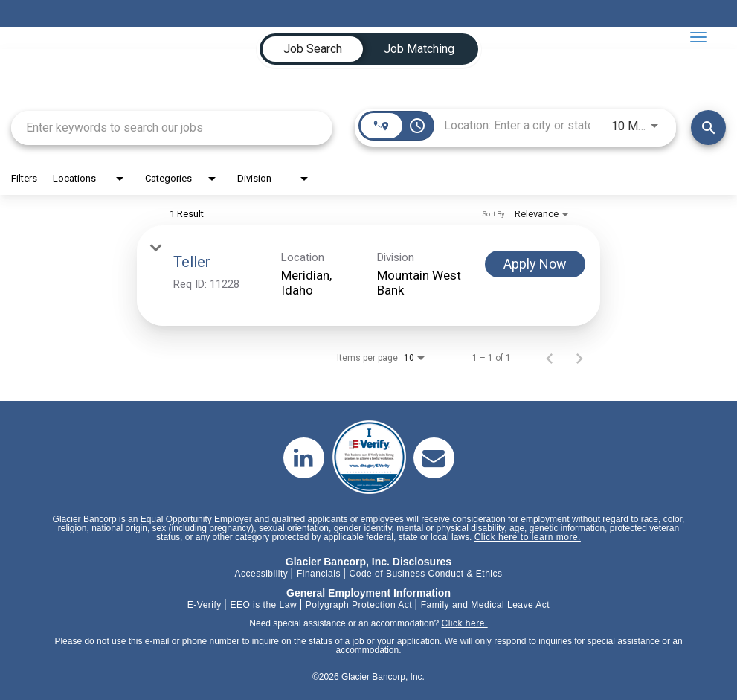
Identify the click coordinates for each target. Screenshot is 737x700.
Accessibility (261, 574)
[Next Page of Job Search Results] (579, 358)
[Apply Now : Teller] (535, 264)
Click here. (464, 623)
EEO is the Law (263, 605)
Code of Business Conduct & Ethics (426, 574)
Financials (319, 574)
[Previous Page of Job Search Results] (550, 358)
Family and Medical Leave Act (485, 605)
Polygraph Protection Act (359, 605)
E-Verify (205, 605)
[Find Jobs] (708, 128)
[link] (368, 276)
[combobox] (172, 128)
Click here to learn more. (528, 537)
